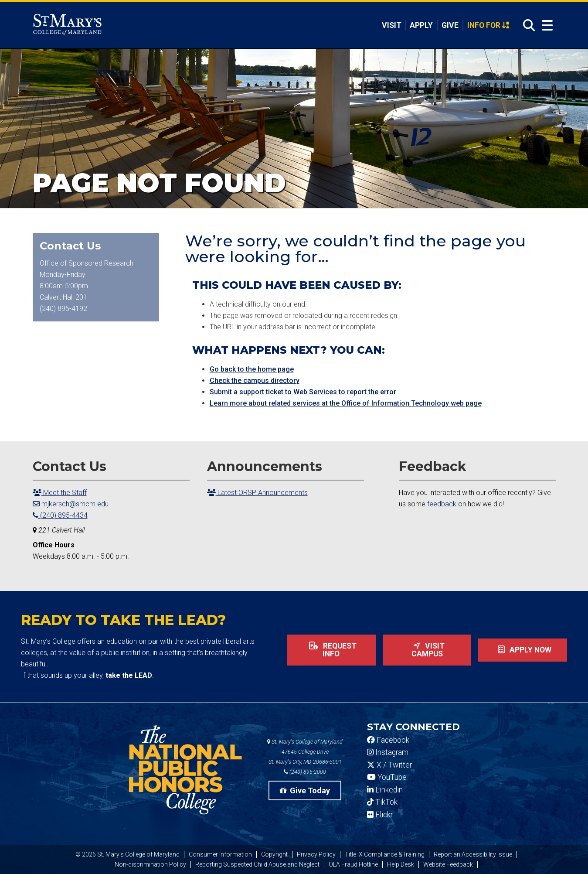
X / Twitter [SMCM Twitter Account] (389, 765)
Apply (421, 25)
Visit (392, 25)
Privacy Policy (316, 854)
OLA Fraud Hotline (353, 864)
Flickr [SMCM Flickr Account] (380, 815)
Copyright (274, 854)
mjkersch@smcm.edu (71, 504)
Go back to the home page (252, 369)
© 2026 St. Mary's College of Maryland (127, 854)
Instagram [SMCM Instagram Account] (388, 752)
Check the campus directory (255, 381)
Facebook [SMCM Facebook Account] (388, 740)
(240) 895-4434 (60, 515)
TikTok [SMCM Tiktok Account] (382, 802)
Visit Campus (427, 650)
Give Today (305, 790)
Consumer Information (220, 854)
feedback (442, 504)
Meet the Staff (60, 493)
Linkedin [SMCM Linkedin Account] (385, 790)
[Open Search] (527, 26)
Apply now (523, 650)
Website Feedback (448, 864)
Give (450, 25)
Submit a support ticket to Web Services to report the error (303, 392)
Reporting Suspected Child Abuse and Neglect (257, 864)
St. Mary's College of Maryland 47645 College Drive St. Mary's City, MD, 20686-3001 (305, 752)
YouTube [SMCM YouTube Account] (387, 777)
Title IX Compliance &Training (385, 854)
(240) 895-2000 (305, 772)
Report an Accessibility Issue (473, 854)
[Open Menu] (545, 26)
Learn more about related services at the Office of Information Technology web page (346, 403)
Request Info (331, 650)
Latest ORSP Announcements (257, 493)
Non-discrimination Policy (150, 864)
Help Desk (401, 864)
